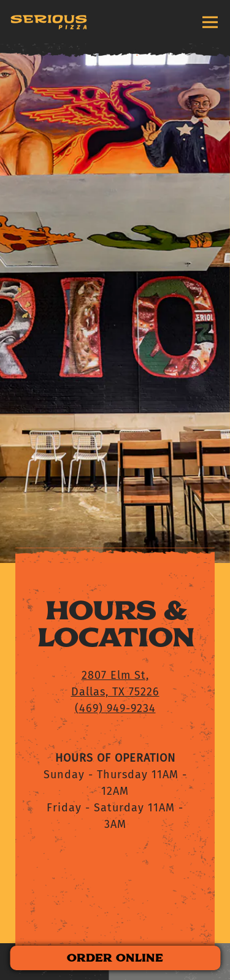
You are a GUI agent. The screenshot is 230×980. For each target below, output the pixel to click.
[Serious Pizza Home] (49, 22)
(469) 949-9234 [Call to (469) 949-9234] (115, 655)
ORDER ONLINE (115, 958)
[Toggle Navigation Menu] (210, 22)
